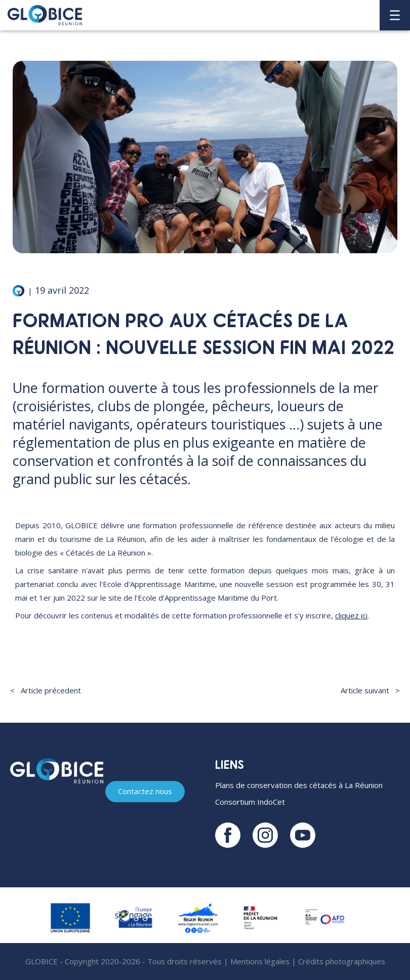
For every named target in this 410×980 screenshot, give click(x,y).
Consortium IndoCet (250, 802)
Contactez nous (145, 791)
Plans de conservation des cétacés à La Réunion (299, 785)
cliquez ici (351, 615)
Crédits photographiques (342, 961)
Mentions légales (260, 961)
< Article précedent (46, 690)
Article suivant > (370, 690)
